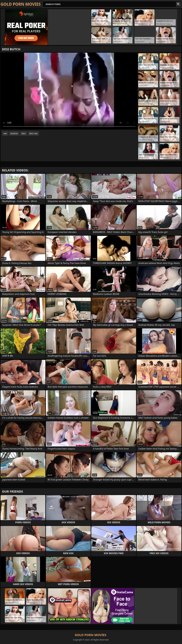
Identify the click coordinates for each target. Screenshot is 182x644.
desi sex (33, 133)
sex (5, 133)
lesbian (14, 133)
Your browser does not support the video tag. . (69, 91)
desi (24, 133)
